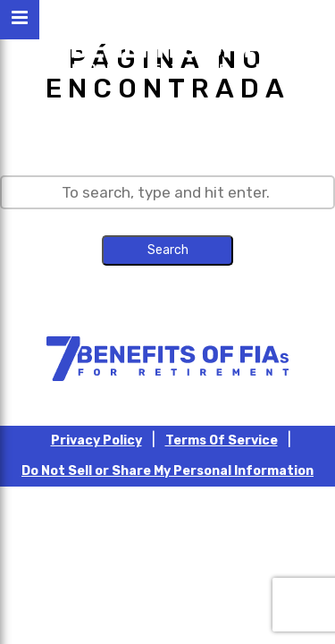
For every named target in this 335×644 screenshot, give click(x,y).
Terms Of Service (222, 441)
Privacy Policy (96, 441)
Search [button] (168, 250)
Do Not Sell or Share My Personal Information (167, 471)
